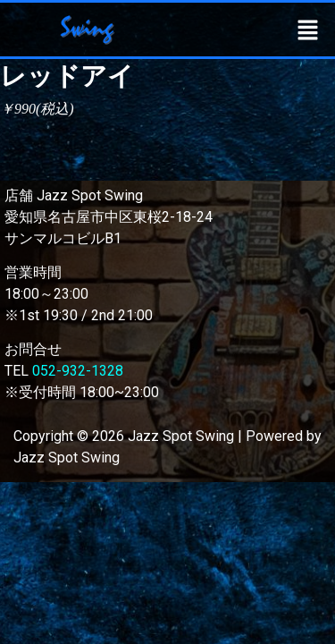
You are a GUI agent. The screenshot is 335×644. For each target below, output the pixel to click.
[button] (308, 30)
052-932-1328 (78, 371)
